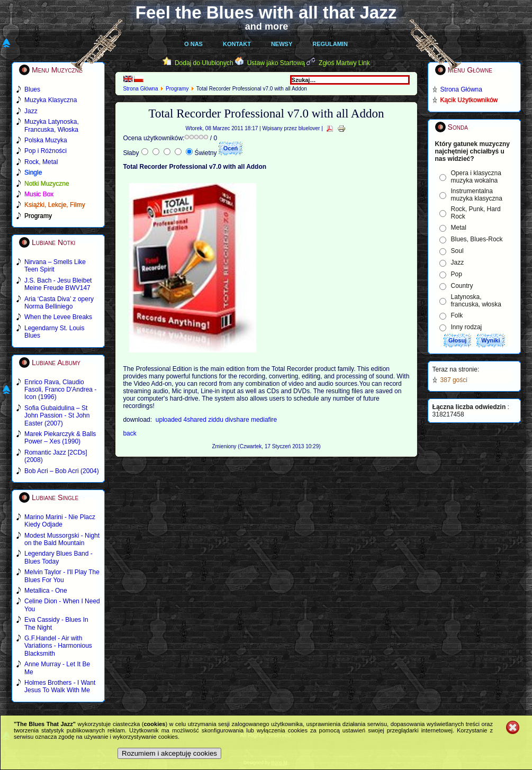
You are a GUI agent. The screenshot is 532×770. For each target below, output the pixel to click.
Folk (457, 315)
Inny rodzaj (467, 327)
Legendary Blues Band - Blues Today (58, 557)
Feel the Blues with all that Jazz (266, 12)
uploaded (170, 420)
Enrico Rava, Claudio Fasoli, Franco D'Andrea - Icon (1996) (60, 390)
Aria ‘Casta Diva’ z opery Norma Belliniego (59, 303)
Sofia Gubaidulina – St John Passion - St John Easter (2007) (57, 416)
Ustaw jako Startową (276, 63)
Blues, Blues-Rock (477, 239)
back (129, 433)
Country (462, 286)
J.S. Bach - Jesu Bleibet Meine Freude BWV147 (58, 284)
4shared (196, 420)
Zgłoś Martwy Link (344, 63)
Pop (457, 274)
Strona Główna (140, 89)
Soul (457, 251)
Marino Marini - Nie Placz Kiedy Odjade (60, 521)
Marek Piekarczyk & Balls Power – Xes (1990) (60, 438)
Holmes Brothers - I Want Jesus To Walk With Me (60, 686)
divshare (238, 420)
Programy (177, 89)
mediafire (264, 420)
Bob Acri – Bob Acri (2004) (62, 471)
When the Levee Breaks (58, 317)
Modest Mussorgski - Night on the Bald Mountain (62, 539)
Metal (459, 228)
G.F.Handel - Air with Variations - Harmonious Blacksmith (58, 646)
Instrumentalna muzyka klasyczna (477, 195)
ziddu (217, 420)
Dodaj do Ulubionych (204, 63)
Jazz (458, 262)
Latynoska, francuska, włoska (476, 301)
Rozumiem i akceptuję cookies (169, 753)
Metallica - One (46, 591)
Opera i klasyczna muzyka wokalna (476, 177)
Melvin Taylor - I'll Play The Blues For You (62, 576)
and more (267, 26)
